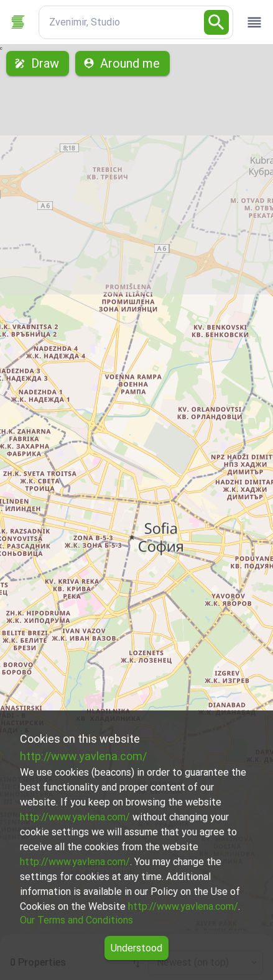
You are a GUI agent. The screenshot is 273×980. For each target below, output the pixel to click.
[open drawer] (254, 22)
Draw (38, 63)
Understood (136, 948)
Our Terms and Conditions (76, 920)
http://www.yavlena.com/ (83, 756)
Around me (123, 63)
